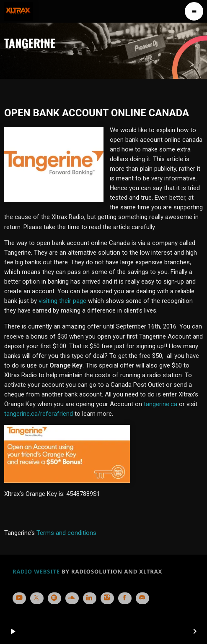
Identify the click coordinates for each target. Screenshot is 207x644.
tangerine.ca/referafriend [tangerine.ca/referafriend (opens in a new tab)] (39, 414)
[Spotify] (54, 598)
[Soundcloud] (72, 598)
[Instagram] (107, 598)
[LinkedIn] (90, 598)
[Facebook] (125, 598)
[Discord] (142, 598)
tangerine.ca (160, 404)
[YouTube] (19, 598)
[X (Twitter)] (37, 598)
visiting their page (63, 301)
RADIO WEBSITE (36, 571)
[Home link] (18, 11)
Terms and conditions (67, 533)
